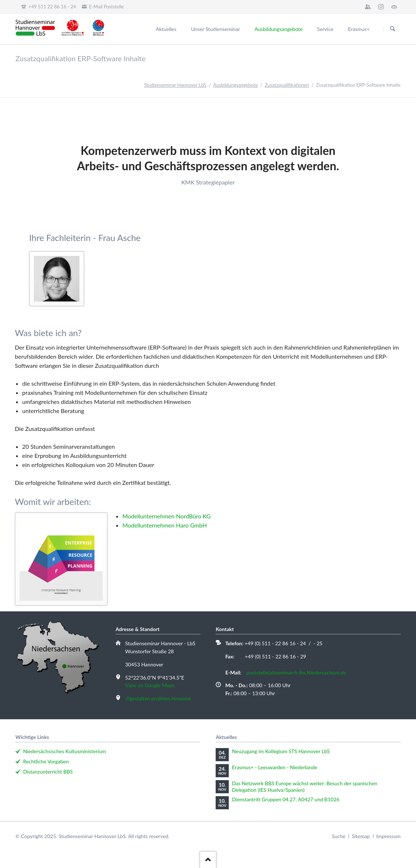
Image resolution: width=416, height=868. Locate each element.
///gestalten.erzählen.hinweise (158, 698)
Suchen (393, 29)
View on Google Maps (150, 685)
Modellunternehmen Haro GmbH (165, 525)
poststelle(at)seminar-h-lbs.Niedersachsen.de (297, 672)
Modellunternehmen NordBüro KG (166, 516)
